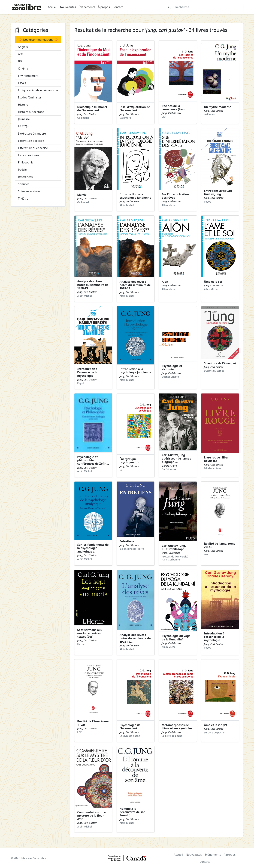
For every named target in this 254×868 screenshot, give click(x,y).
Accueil (53, 7)
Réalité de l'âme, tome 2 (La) (220, 545)
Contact (118, 7)
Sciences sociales (29, 191)
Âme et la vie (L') (216, 725)
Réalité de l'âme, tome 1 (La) (93, 723)
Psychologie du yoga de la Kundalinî (176, 638)
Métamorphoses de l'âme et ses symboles (177, 727)
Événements (87, 7)
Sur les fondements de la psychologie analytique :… (93, 548)
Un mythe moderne (218, 107)
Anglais (23, 47)
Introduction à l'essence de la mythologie (87, 372)
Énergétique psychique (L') (129, 461)
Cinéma (23, 69)
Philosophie (26, 162)
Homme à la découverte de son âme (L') (133, 812)
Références (25, 177)
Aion (165, 282)
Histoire (23, 105)
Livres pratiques (28, 155)
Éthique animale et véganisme (38, 90)
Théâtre (23, 199)
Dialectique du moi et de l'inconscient (92, 109)
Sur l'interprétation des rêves (175, 196)
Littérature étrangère (32, 134)
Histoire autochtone (31, 112)
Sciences (24, 184)
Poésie (22, 170)
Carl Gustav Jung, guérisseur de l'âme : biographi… (176, 458)
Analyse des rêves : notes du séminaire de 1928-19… (93, 285)
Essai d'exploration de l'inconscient (135, 109)
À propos (104, 7)
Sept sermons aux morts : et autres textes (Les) (90, 633)
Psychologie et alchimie (172, 368)
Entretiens (127, 541)
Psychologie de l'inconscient (130, 727)
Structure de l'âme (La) (220, 363)
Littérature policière (31, 141)
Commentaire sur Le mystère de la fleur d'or (92, 816)
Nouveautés (68, 7)
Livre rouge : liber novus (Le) (216, 459)
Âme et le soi (213, 282)
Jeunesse (24, 119)
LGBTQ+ (23, 126)
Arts (21, 54)
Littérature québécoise (33, 148)
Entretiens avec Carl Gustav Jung (218, 192)
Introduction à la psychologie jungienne (135, 196)
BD (20, 61)
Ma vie (82, 195)
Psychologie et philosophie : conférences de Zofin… (93, 460)
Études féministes (30, 97)
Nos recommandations (38, 40)
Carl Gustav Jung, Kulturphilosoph (174, 547)
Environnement (28, 76)
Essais (22, 83)
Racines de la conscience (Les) (173, 108)
